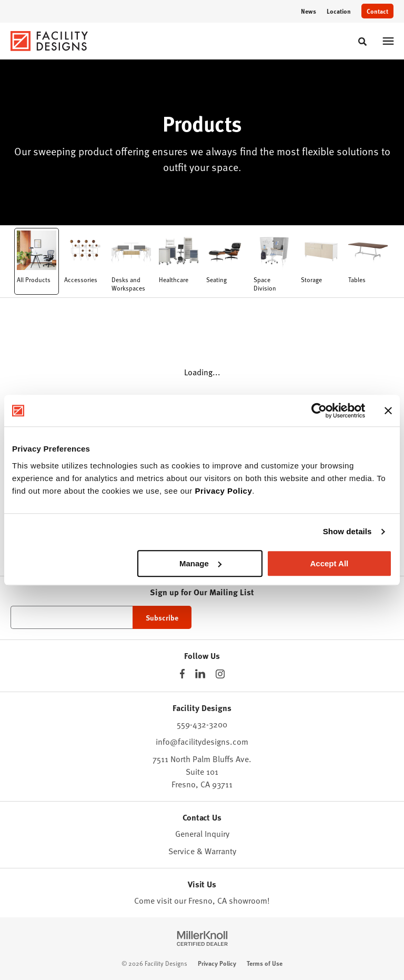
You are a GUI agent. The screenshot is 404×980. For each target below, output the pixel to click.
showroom (248, 901)
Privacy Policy (224, 491)
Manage (200, 563)
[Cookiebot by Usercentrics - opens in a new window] (319, 411)
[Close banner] (388, 411)
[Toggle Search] (362, 42)
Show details (347, 531)
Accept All (329, 563)
